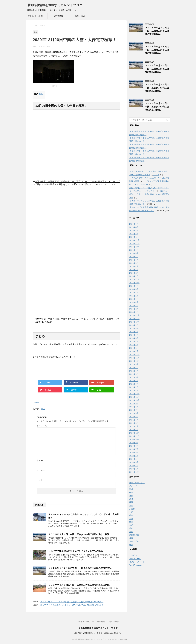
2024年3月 (134, 306)
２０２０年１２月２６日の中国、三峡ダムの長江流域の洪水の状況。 (72, 602)
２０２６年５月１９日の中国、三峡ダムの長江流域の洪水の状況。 (157, 31)
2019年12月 (134, 472)
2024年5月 (134, 299)
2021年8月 (134, 407)
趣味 (131, 538)
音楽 (131, 545)
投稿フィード (135, 559)
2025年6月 (134, 260)
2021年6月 (134, 413)
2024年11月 (134, 279)
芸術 (131, 532)
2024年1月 (134, 312)
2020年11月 (134, 436)
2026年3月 (134, 230)
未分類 (132, 509)
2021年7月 (134, 410)
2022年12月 (134, 355)
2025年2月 (134, 273)
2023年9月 (134, 325)
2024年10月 (134, 283)
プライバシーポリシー (37, 16)
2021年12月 (134, 394)
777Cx (156, 175)
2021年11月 (134, 397)
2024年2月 (134, 309)
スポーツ (133, 486)
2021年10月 (134, 400)
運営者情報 (58, 16)
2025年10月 (134, 247)
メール (41, 470)
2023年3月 (134, 345)
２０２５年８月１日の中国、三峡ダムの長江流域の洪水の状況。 (80, 534)
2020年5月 (134, 456)
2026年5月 (134, 224)
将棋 (131, 496)
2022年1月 (134, 390)
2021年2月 (134, 426)
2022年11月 (134, 358)
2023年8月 (134, 328)
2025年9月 (134, 250)
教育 (131, 499)
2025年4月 (134, 266)
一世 (43, 409)
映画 (131, 502)
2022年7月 (134, 371)
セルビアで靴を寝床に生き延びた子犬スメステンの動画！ (77, 551)
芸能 (131, 528)
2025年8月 (134, 253)
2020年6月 (134, 452)
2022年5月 (134, 377)
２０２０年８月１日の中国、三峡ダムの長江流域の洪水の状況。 (80, 585)
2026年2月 (134, 234)
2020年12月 (134, 433)
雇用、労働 (134, 541)
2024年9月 (134, 286)
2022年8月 (134, 368)
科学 (131, 519)
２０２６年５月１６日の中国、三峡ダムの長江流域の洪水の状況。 (157, 69)
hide (41, 94)
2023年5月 (134, 338)
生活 (131, 512)
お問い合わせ (80, 16)
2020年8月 (134, 446)
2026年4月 (134, 227)
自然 (131, 525)
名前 (40, 460)
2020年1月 (134, 469)
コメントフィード (137, 562)
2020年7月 (134, 449)
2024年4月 (134, 302)
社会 (131, 515)
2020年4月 (134, 459)
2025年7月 (134, 257)
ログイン (133, 555)
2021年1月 (134, 430)
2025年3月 (134, 270)
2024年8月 (134, 289)
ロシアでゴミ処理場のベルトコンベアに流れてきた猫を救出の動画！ (72, 605)
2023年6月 (134, 335)
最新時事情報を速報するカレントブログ (55, 5)
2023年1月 (134, 351)
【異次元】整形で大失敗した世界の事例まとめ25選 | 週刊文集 (149, 194)
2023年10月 (134, 322)
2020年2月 (134, 466)
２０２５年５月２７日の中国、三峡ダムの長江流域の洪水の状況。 (81, 568)
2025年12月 (134, 240)
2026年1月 (134, 237)
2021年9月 (134, 403)
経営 (131, 522)
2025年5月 (134, 263)
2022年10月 (134, 361)
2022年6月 (134, 374)
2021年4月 (134, 420)
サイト (40, 480)
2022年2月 (134, 387)
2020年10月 (134, 439)
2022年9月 (134, 364)
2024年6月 (134, 296)
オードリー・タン (137, 483)
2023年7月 (134, 332)
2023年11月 (134, 319)
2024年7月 (134, 292)
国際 (131, 492)
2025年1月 (134, 276)
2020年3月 (134, 462)
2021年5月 (134, 417)
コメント (42, 426)
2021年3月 (134, 423)
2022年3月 (134, 384)
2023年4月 (134, 341)
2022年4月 (134, 381)
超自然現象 (134, 535)
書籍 (131, 506)
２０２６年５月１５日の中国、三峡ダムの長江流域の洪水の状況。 (157, 88)
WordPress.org (136, 565)
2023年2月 (134, 348)
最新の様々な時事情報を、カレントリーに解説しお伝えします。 (98, 633)
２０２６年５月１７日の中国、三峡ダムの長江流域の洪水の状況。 (157, 50)
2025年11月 (134, 244)
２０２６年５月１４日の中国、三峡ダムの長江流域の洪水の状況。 (157, 107)
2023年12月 (134, 315)
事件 (37, 402)
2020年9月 (134, 443)
